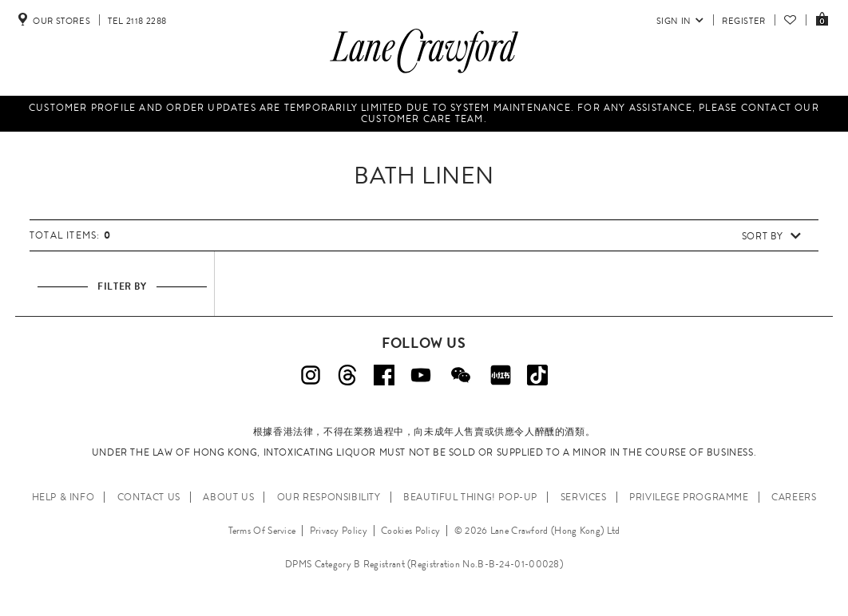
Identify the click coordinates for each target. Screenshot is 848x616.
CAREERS (794, 497)
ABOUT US (228, 497)
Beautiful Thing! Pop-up (470, 497)
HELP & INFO (63, 497)
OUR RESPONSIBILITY (329, 497)
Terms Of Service (262, 531)
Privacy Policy (339, 531)
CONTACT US (149, 497)
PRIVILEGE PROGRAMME (689, 497)
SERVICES (584, 497)
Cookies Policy (410, 531)
